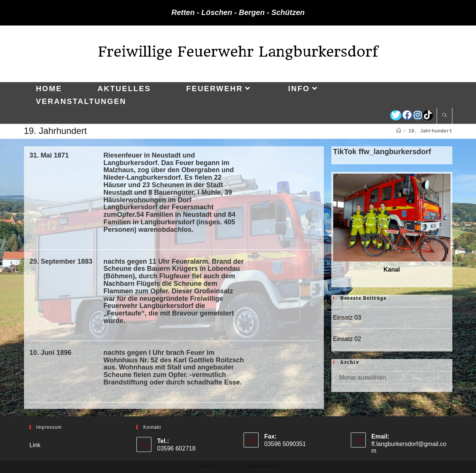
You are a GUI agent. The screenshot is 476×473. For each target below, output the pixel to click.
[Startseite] (399, 131)
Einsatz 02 (347, 339)
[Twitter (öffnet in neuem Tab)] (396, 115)
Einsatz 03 (347, 318)
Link (35, 445)
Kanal (392, 270)
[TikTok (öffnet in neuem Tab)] (428, 115)
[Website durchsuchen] (445, 116)
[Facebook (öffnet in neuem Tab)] (407, 115)
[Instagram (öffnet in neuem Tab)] (418, 115)
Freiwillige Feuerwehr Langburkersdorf (238, 52)
